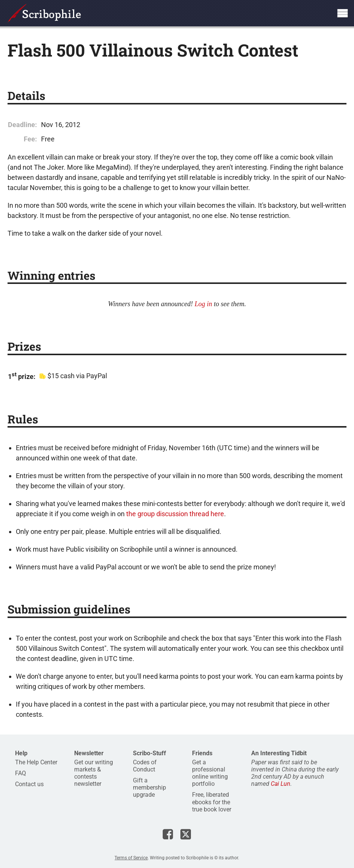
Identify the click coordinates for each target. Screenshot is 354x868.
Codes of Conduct (145, 766)
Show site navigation (342, 13)
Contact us (29, 784)
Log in (204, 304)
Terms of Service (131, 858)
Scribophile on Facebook (168, 834)
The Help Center (36, 762)
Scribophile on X (186, 834)
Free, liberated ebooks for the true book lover (212, 802)
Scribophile (44, 13)
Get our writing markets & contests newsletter (94, 773)
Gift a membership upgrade (150, 787)
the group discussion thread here (175, 514)
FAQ (21, 773)
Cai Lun (281, 784)
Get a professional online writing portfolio (210, 773)
